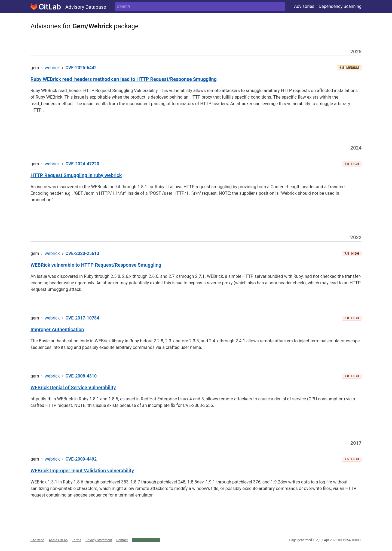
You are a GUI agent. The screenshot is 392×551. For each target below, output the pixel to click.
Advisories (304, 6)
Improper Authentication (57, 329)
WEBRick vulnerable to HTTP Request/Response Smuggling (96, 265)
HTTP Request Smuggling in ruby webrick (76, 175)
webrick (52, 68)
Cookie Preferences (146, 540)
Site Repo (37, 540)
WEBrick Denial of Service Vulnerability (73, 387)
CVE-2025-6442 (81, 68)
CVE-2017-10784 (82, 318)
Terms (76, 540)
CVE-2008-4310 (81, 376)
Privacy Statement (99, 540)
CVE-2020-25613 (82, 253)
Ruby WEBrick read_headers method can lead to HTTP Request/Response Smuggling (124, 79)
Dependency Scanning (340, 6)
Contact (122, 540)
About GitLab (58, 540)
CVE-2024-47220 (82, 164)
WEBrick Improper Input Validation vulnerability (82, 471)
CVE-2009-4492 (81, 459)
